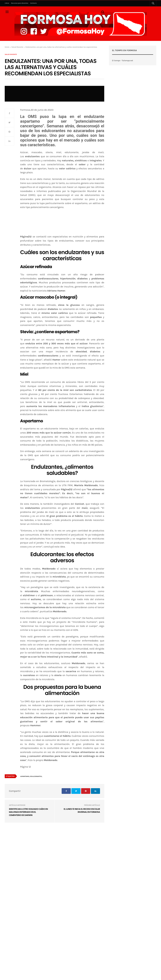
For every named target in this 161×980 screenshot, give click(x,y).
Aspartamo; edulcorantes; (31, 776)
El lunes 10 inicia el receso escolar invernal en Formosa (82, 811)
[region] (62, 233)
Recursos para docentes (20, 3)
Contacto (33, 3)
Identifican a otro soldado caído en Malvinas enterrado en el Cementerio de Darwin (28, 812)
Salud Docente (11, 54)
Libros (7, 3)
